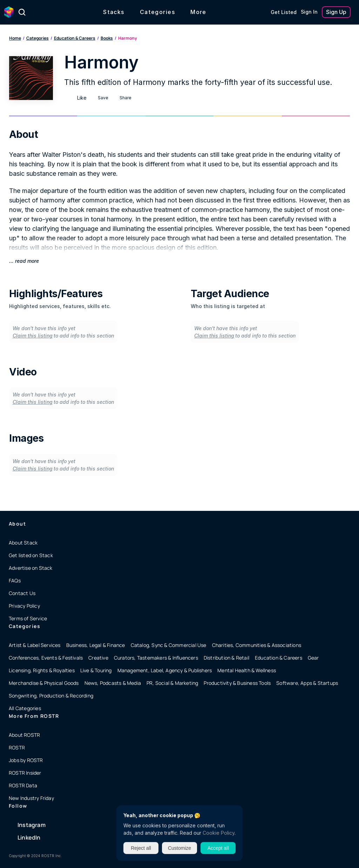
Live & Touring (96, 670)
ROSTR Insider (25, 773)
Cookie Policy (219, 833)
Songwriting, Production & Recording (51, 696)
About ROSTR (24, 735)
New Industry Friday (31, 798)
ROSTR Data (23, 785)
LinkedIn (29, 837)
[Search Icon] (22, 12)
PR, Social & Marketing (172, 683)
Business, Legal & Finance (96, 645)
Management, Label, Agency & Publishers (165, 670)
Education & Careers (75, 38)
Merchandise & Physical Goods (44, 683)
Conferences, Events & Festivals (46, 658)
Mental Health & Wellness (247, 670)
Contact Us (22, 593)
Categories (38, 38)
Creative (98, 658)
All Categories (25, 708)
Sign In (309, 12)
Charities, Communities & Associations (257, 645)
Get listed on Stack (31, 555)
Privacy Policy (24, 606)
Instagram (32, 825)
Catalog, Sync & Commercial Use (169, 645)
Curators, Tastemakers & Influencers (156, 658)
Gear (313, 658)
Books (107, 38)
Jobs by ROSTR (26, 760)
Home (15, 38)
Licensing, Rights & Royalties (42, 670)
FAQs (15, 580)
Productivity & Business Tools (237, 683)
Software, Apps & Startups (307, 683)
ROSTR (17, 747)
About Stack (23, 543)
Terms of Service (28, 618)
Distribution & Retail (226, 658)
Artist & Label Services (35, 645)
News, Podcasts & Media (113, 683)
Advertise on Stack (31, 568)
